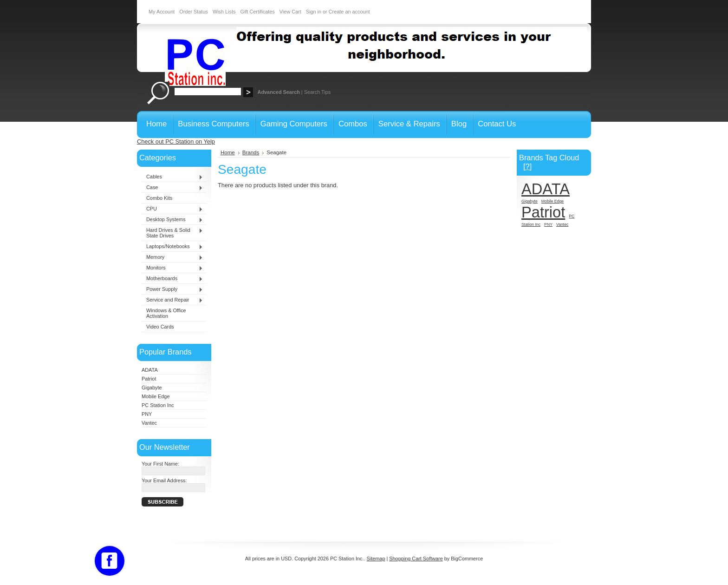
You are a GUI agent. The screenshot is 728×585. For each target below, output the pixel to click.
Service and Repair (172, 300)
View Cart (290, 12)
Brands (251, 152)
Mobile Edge (156, 396)
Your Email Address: (164, 480)
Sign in (314, 12)
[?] (527, 166)
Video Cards (160, 327)
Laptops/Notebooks (172, 247)
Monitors (172, 268)
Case (172, 188)
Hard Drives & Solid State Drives (172, 233)
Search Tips (317, 92)
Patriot (149, 379)
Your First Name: (160, 464)
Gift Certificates (257, 12)
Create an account (349, 12)
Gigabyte (152, 388)
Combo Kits (159, 198)
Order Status (194, 12)
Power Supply (172, 289)
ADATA (150, 370)
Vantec (149, 423)
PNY (147, 414)
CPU (172, 209)
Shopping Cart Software (416, 559)
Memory (172, 257)
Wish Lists (224, 12)
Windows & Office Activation (166, 313)
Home (228, 152)
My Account (162, 12)
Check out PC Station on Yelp (176, 141)
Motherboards (172, 279)
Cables (172, 177)
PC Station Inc (158, 405)
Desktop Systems (172, 220)
